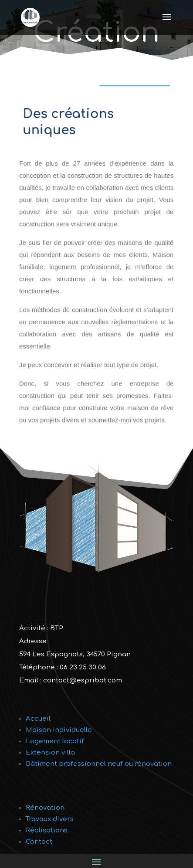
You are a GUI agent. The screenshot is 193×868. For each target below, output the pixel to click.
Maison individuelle (59, 730)
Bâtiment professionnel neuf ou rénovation (99, 764)
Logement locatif (55, 741)
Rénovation (45, 808)
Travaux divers (50, 819)
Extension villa (50, 753)
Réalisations (47, 830)
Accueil (38, 719)
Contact (39, 842)
